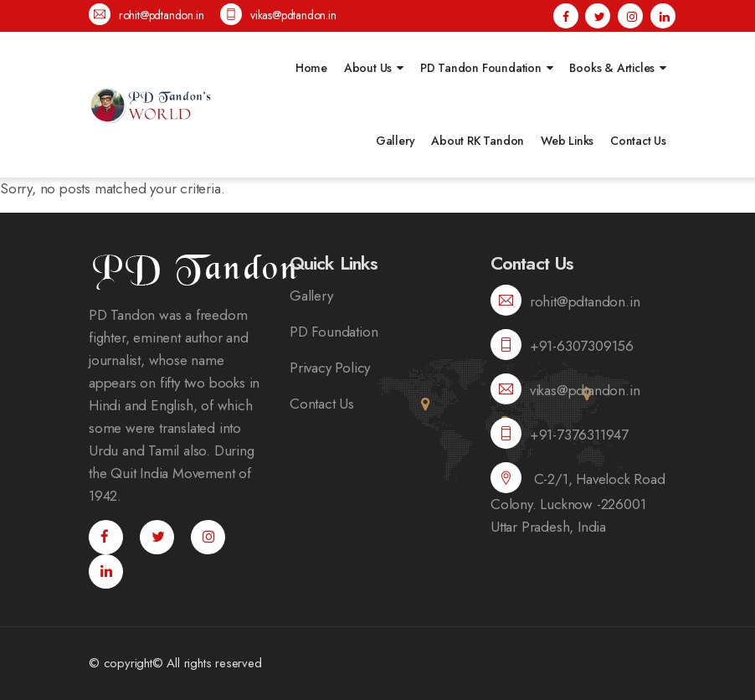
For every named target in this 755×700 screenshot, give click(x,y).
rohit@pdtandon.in (146, 15)
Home (311, 68)
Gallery (395, 141)
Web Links (567, 141)
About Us (368, 68)
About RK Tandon (478, 141)
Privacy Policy (330, 368)
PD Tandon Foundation (481, 68)
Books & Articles (612, 68)
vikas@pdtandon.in (278, 15)
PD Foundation (334, 332)
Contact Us (638, 141)
